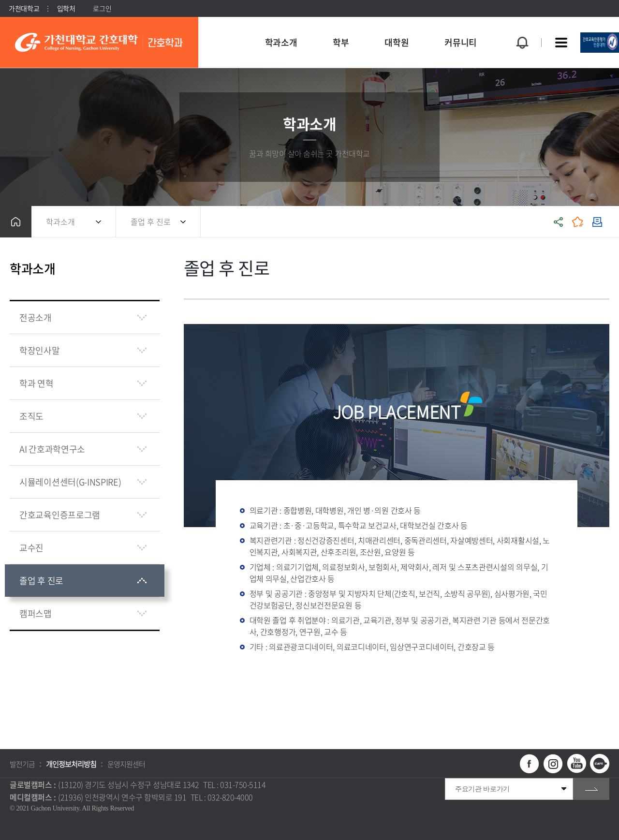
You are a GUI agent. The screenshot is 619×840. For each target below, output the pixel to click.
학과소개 (60, 221)
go (591, 789)
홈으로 (16, 222)
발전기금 (22, 764)
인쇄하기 (597, 222)
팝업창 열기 (521, 25)
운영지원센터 (126, 764)
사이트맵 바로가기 (561, 43)
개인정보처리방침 (71, 764)
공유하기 (559, 222)
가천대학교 (24, 8)
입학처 (66, 8)
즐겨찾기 (578, 222)
